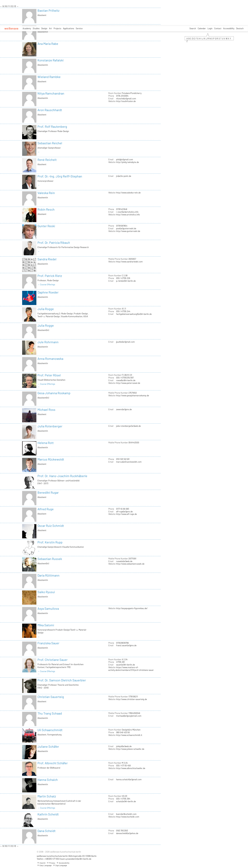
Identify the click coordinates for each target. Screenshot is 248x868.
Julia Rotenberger (50, 426)
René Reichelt (47, 160)
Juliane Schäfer (48, 746)
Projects (57, 28)
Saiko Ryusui (46, 592)
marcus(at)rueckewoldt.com (129, 462)
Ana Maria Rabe (48, 44)
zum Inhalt (0, 0)
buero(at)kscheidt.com (126, 814)
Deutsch (240, 28)
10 (6, 6)
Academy (27, 28)
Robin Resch (46, 209)
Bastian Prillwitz (48, 10)
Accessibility (229, 28)
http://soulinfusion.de (126, 101)
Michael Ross (46, 410)
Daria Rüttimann (48, 575)
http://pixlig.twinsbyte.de (127, 162)
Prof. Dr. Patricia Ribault (54, 242)
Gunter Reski (46, 226)
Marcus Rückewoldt (51, 459)
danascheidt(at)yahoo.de (127, 833)
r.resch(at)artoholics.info (127, 212)
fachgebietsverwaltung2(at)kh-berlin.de (134, 314)
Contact (218, 28)
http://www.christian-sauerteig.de (132, 699)
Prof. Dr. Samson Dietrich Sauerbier (62, 680)
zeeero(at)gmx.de (124, 409)
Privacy (51, 863)
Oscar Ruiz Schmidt (51, 526)
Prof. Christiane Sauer (53, 660)
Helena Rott (46, 443)
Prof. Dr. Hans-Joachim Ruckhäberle (62, 476)
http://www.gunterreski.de (128, 231)
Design (44, 28)
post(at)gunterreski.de (126, 228)
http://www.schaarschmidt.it (129, 735)
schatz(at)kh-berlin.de (126, 801)
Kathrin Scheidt (48, 814)
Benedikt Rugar (48, 492)
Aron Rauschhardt (50, 110)
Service (79, 28)
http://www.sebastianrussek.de (130, 564)
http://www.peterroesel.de (128, 383)
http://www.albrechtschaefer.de (131, 768)
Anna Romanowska (50, 359)
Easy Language (44, 865)
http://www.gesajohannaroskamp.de (133, 395)
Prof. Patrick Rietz (50, 276)
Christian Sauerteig (51, 697)
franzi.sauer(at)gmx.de (126, 645)
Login (210, 28)
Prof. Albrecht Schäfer (53, 763)
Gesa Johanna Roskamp (54, 393)
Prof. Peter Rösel (49, 375)
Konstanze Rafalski (51, 60)
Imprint (41, 863)
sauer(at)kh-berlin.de (126, 665)
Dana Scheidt (46, 831)
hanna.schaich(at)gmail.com (129, 779)
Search (193, 28)
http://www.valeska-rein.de (128, 193)
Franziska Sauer (48, 643)
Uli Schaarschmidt (50, 730)
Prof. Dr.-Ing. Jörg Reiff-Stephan (60, 176)
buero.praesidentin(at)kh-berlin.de (76, 859)
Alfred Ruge (46, 509)
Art (50, 28)
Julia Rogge (46, 309)
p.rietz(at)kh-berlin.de (126, 281)
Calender (202, 28)
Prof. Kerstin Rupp (50, 542)
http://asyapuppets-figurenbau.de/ (132, 608)
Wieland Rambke (49, 77)
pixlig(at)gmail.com (125, 159)
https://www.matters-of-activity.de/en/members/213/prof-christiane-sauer (131, 669)
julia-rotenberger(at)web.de (128, 426)
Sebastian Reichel (50, 143)
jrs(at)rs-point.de (124, 176)
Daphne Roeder (48, 292)
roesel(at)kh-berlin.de (126, 380)
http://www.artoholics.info (128, 215)
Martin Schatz (47, 796)
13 (15, 6)
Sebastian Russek (50, 559)
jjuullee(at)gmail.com (125, 342)
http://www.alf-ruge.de (126, 514)
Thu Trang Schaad (50, 713)
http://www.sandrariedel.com (129, 262)
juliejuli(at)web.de (124, 746)
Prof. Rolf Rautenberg (52, 126)
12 (12, 6)
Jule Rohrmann (48, 342)
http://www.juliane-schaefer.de (130, 749)
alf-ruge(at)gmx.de (124, 512)
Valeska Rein (46, 193)
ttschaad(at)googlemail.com (129, 716)
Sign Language (60, 865)
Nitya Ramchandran (51, 93)
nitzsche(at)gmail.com (126, 99)
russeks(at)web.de (124, 561)
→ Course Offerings (46, 284)
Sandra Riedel (47, 259)
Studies (36, 28)
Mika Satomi (46, 625)
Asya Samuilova (48, 608)
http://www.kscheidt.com (128, 817)
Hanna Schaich (48, 780)
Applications (68, 28)
